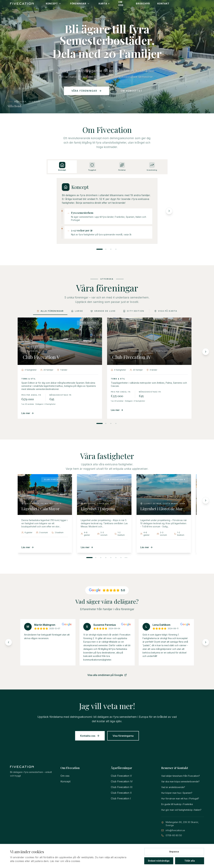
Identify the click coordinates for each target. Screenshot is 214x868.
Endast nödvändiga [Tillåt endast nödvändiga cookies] (159, 861)
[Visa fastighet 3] (101, 558)
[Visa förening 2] (106, 423)
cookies (76, 861)
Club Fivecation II (121, 793)
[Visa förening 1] (100, 423)
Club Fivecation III (122, 787)
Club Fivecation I (121, 798)
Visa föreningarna (123, 736)
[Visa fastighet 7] (121, 558)
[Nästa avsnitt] (169, 216)
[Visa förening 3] (111, 423)
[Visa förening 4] (116, 423)
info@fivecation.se (175, 830)
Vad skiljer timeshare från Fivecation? (181, 776)
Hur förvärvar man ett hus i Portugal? (180, 799)
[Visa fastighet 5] (111, 558)
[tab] (62, 172)
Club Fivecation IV (122, 781)
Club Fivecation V (121, 776)
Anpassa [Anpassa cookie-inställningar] (174, 852)
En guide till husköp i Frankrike (177, 804)
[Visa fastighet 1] (89, 558)
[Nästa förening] (206, 352)
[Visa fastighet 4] (106, 558)
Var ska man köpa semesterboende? (180, 781)
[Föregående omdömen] (9, 642)
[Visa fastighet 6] (116, 558)
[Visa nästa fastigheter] (126, 558)
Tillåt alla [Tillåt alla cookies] (190, 861)
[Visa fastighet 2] (96, 558)
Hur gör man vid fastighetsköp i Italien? (181, 810)
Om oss (65, 776)
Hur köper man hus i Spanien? (177, 793)
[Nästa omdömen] (206, 642)
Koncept (65, 781)
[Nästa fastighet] (206, 500)
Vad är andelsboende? (173, 787)
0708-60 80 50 (174, 835)
